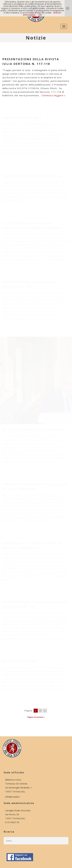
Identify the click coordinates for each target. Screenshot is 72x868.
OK (40, 15)
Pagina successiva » (36, 717)
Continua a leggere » (54, 95)
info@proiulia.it (12, 797)
